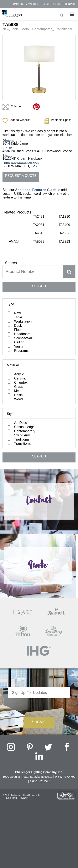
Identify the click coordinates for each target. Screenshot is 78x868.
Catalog (18, 4)
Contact (70, 4)
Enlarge (16, 106)
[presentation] (39, 698)
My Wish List (33, 4)
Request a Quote (53, 4)
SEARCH (39, 278)
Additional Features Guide (36, 190)
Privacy (23, 789)
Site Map (12, 789)
